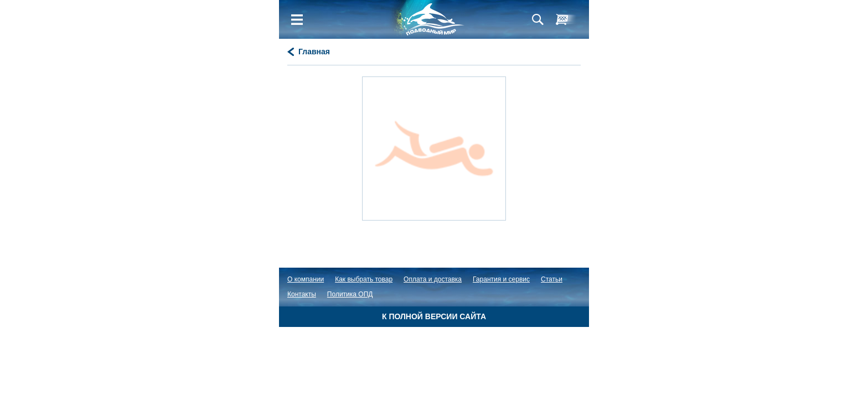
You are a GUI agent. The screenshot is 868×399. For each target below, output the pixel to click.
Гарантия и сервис (501, 279)
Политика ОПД (350, 294)
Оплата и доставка (433, 279)
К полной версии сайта (434, 316)
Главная (314, 52)
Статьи (552, 279)
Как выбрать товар (364, 279)
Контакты (302, 294)
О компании (306, 279)
